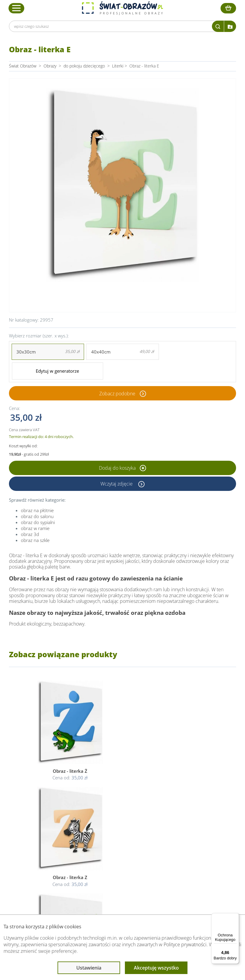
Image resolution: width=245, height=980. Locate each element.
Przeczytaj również (185, 818)
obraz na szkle (35, 520)
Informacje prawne (119, 818)
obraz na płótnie (37, 490)
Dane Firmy (52, 830)
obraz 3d (30, 514)
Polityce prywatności (185, 944)
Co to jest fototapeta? (187, 844)
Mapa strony (178, 851)
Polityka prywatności (119, 837)
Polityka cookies (115, 844)
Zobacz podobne (117, 374)
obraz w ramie (35, 508)
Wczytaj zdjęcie (117, 464)
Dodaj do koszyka (123, 448)
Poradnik (175, 830)
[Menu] (235, 917)
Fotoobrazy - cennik (185, 837)
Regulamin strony (116, 830)
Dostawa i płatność (59, 844)
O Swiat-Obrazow (58, 837)
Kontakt (49, 859)
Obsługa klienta (57, 818)
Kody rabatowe (55, 851)
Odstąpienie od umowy (122, 851)
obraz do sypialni (38, 502)
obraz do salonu (37, 496)
